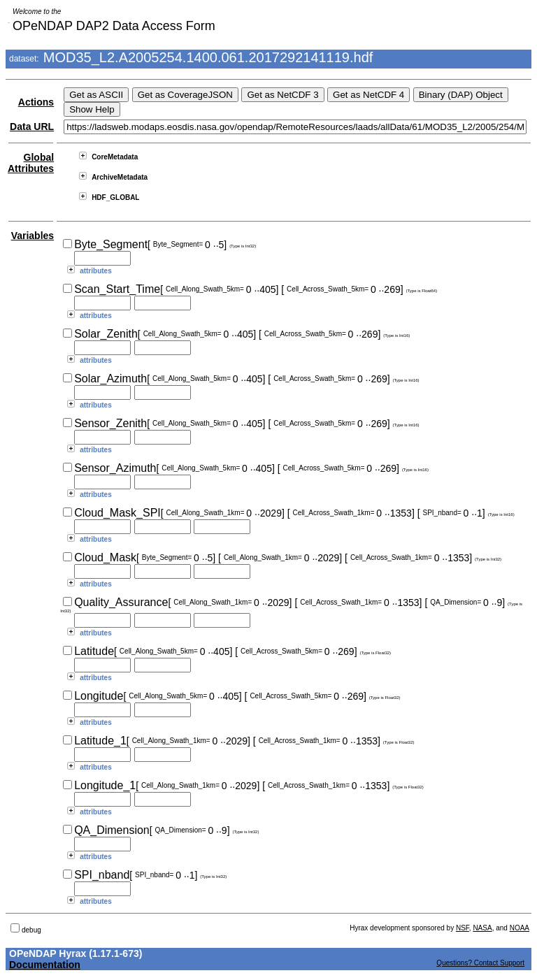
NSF (463, 928)
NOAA (520, 928)
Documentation (45, 965)
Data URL (32, 127)
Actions (36, 102)
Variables (33, 236)
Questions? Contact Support (480, 963)
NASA (482, 928)
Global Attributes (31, 163)
